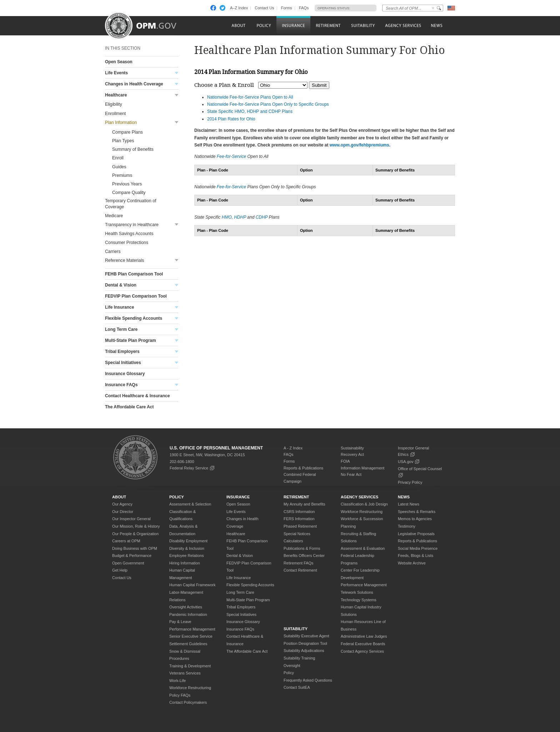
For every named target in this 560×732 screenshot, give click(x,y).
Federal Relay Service (192, 468)
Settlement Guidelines (188, 644)
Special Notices (297, 534)
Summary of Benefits (133, 149)
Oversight (292, 666)
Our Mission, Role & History (136, 526)
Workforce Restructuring (190, 688)
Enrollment (115, 114)
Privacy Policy (410, 482)
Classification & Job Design (364, 504)
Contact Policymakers (188, 702)
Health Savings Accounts (129, 234)
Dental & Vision (121, 285)
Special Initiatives (123, 363)
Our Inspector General (131, 519)
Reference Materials (124, 260)
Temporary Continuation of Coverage (131, 204)
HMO (227, 217)
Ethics (406, 454)
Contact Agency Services (362, 651)
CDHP (262, 217)
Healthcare (116, 95)
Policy (177, 497)
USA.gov (409, 462)
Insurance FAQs (121, 385)
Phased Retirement (300, 526)
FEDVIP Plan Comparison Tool (136, 296)
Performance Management (192, 629)
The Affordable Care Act (129, 407)
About (119, 497)
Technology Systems (359, 600)
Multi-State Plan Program (131, 340)
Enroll (118, 158)
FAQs (304, 8)
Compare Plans (127, 132)
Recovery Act (352, 454)
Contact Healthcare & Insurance (137, 396)
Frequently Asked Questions (308, 680)
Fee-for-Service (231, 156)
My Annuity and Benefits (304, 504)
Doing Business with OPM (135, 548)
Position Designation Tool (305, 643)
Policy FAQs (180, 695)
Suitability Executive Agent (306, 636)
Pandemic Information (188, 614)
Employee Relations (187, 556)
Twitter (222, 8)
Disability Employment (188, 541)
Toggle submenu (177, 73)
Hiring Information (185, 563)
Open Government (128, 563)
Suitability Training (299, 658)
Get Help (120, 570)
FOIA (345, 461)
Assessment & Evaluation (363, 548)
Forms (287, 8)
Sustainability (352, 448)
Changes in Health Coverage (134, 84)
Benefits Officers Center (304, 556)
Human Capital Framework (192, 585)
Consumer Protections (127, 243)
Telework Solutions (357, 592)
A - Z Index (293, 448)
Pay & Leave (180, 622)
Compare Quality (129, 193)
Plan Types (123, 141)
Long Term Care (121, 329)
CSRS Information (299, 512)
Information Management (362, 468)
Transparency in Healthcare (132, 225)
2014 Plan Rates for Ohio (231, 119)
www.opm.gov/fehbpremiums (359, 145)
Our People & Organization (135, 534)
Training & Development (190, 666)
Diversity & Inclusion (187, 548)
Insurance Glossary (125, 374)
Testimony (407, 526)
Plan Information (121, 123)
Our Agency (122, 504)
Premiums (122, 175)
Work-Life (177, 681)
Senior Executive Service (191, 636)
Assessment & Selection (190, 504)
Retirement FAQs (298, 563)
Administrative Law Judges (364, 636)
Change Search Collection (433, 8)
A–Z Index (239, 8)
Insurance (238, 497)
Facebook (213, 8)
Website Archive (412, 563)
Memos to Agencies (415, 519)
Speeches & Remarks (417, 512)
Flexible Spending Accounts (134, 318)
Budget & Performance (132, 556)
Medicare (114, 216)
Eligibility (114, 104)
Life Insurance (119, 307)
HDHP (240, 217)
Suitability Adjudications (304, 651)
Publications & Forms (302, 548)
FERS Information (299, 519)
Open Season (119, 62)
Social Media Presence (418, 548)
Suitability (296, 629)
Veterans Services (185, 673)
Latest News (409, 504)
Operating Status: (334, 8)
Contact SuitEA (297, 687)
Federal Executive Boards (363, 644)
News (404, 497)
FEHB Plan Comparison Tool (134, 274)
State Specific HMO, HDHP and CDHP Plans (250, 111)
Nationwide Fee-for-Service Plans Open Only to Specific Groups (268, 104)
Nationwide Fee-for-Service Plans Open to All (250, 97)
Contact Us (264, 8)
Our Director (123, 512)
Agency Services (359, 497)
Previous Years (127, 184)
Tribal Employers (122, 352)
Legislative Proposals (416, 534)
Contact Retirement (300, 570)
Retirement (296, 497)
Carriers (113, 252)
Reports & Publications (303, 468)
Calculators (293, 541)
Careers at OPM (126, 541)
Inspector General (413, 448)
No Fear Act (351, 474)
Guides (119, 167)
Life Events (116, 73)
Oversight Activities (186, 607)
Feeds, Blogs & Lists (416, 556)
